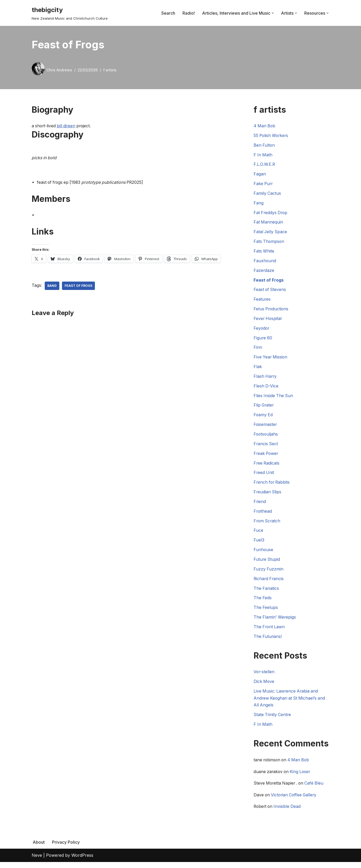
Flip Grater (264, 408)
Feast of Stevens (270, 292)
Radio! (189, 13)
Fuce (258, 534)
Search (168, 13)
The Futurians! (268, 641)
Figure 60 (263, 340)
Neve (37, 861)
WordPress (82, 861)
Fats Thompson (269, 243)
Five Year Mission (271, 359)
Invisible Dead (289, 813)
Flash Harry (265, 379)
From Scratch (267, 525)
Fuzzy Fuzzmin (269, 573)
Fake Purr (264, 184)
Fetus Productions (272, 311)
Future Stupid (267, 564)
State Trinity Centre (273, 720)
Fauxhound (265, 262)
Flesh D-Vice (266, 389)
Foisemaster (265, 427)
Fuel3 (259, 544)
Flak (258, 369)
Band (52, 286)
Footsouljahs (266, 437)
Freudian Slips (268, 495)
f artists (110, 70)
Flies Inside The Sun (274, 398)
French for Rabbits (272, 486)
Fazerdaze (264, 272)
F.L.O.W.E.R (264, 165)
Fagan (260, 175)
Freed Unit (264, 476)
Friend (260, 505)
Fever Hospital (268, 321)
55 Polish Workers (272, 136)
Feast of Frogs (79, 286)
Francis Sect (266, 447)
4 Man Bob (265, 126)
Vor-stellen (264, 677)
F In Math (263, 155)
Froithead (263, 515)
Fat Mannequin (268, 223)
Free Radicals (267, 466)
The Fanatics (266, 593)
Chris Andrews (59, 70)
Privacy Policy (66, 848)
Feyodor (262, 330)
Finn (258, 350)
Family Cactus (267, 194)
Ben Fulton (264, 146)
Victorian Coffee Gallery (295, 801)
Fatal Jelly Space (271, 233)
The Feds (263, 603)
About (39, 848)
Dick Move (264, 687)
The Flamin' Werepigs (275, 622)
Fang (259, 204)
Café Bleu (316, 789)
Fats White (264, 253)
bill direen (67, 126)
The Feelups (266, 612)
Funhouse (263, 554)
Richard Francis (269, 583)
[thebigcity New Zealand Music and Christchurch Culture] (70, 13)
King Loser (302, 777)
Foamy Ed (263, 418)
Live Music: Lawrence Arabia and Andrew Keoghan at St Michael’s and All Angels (290, 703)
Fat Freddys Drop (271, 214)
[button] (273, 13)
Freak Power (267, 457)
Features (262, 301)
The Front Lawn (270, 632)
